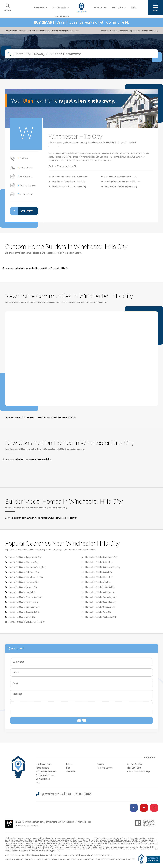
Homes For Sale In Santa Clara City (101, 602)
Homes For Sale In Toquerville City (24, 612)
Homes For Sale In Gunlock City (99, 572)
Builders (23, 159)
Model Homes (101, 8)
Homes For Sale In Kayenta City (23, 587)
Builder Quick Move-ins (46, 772)
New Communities (61, 8)
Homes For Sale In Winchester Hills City (27, 622)
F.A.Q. (134, 8)
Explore (70, 764)
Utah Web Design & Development (9, 823)
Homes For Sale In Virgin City (22, 617)
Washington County (133, 31)
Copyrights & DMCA (56, 822)
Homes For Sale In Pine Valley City (101, 597)
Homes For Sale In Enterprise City (24, 572)
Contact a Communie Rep (138, 772)
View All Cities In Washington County (121, 187)
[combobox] (81, 54)
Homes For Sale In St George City (100, 607)
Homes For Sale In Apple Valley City (25, 557)
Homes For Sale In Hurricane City (24, 582)
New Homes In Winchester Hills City (69, 182)
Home (101, 31)
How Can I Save (134, 768)
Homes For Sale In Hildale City (99, 577)
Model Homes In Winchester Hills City (69, 187)
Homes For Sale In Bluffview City (24, 562)
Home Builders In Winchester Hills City (70, 177)
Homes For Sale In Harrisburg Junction (26, 577)
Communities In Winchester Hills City (121, 177)
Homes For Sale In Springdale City (24, 607)
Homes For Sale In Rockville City (23, 602)
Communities (25, 168)
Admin (81, 822)
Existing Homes (119, 8)
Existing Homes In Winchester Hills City (122, 182)
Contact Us (71, 772)
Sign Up (100, 764)
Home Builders (41, 8)
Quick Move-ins (62, 16)
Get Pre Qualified (135, 764)
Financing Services (105, 768)
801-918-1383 (79, 794)
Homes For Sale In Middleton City (100, 592)
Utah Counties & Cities (114, 31)
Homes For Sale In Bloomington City (101, 557)
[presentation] (31, 708)
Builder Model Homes (45, 775)
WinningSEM (32, 826)
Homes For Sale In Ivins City (98, 582)
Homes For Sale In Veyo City (98, 612)
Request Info (22, 211)
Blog (68, 768)
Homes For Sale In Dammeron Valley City (27, 567)
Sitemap (42, 822)
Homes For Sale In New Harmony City (26, 597)
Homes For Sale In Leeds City (22, 592)
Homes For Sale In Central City (99, 562)
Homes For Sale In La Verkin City (100, 587)
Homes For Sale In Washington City (101, 617)
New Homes (25, 176)
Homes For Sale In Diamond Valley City (103, 567)
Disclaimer (72, 822)
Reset (88, 822)
